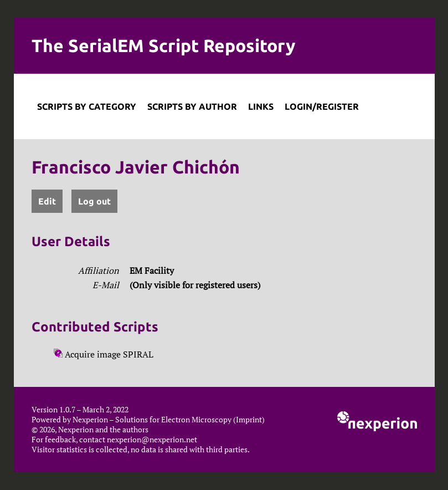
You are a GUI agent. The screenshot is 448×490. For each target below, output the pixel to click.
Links (261, 106)
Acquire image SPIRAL (104, 354)
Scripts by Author (192, 106)
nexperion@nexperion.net (152, 440)
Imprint (249, 420)
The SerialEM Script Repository (164, 45)
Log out (94, 201)
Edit (47, 201)
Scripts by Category (87, 106)
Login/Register (322, 106)
